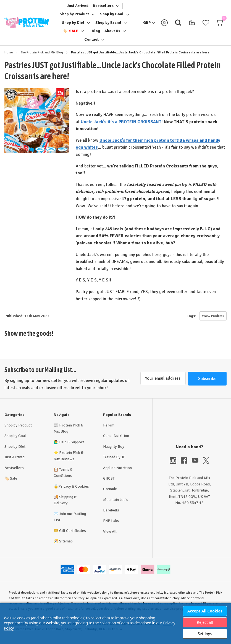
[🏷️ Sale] (70, 33)
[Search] (178, 24)
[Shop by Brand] (108, 24)
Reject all (205, 622)
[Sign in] (164, 24)
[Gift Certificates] (192, 24)
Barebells (111, 514)
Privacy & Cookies (74, 490)
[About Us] (112, 33)
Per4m (109, 429)
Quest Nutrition (116, 439)
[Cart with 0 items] (220, 24)
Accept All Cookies (205, 611)
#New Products (213, 319)
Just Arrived (15, 460)
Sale (11, 482)
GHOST (109, 482)
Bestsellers (14, 471)
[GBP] (149, 24)
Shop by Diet (15, 450)
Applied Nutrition (117, 471)
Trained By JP (114, 460)
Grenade (110, 492)
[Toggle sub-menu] (117, 7)
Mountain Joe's (116, 503)
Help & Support (72, 445)
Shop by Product (18, 429)
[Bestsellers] (103, 7)
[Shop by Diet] (73, 24)
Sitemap (66, 545)
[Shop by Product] (74, 16)
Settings (205, 634)
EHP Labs (111, 524)
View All (110, 535)
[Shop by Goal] (112, 16)
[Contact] (91, 41)
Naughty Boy (114, 450)
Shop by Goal (15, 439)
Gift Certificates (73, 534)
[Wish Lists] (206, 24)
